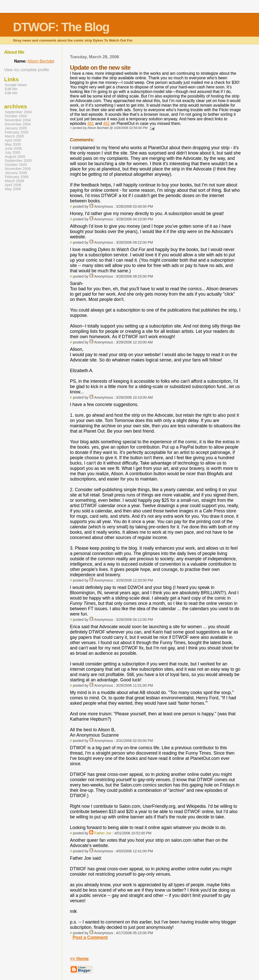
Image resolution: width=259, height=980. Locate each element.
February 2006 (17, 177)
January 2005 (16, 128)
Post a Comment (90, 937)
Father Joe (103, 833)
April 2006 (13, 185)
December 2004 (18, 124)
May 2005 (13, 144)
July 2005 (13, 152)
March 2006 (14, 181)
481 (91, 123)
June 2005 (13, 148)
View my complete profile (27, 70)
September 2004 (18, 112)
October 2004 (16, 116)
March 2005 (14, 136)
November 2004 (18, 120)
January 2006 (16, 173)
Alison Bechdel (41, 61)
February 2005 (17, 132)
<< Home (79, 959)
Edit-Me (11, 89)
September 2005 (18, 161)
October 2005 (16, 165)
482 (107, 123)
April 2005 (13, 140)
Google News (16, 85)
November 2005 (18, 169)
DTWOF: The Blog (61, 27)
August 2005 (15, 157)
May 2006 (13, 189)
